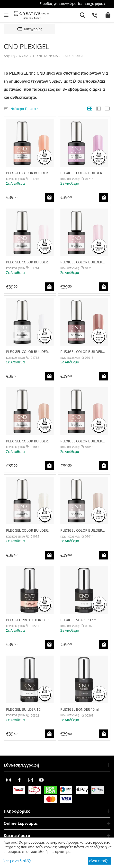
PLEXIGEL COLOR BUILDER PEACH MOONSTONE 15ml (27, 173)
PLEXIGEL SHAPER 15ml (79, 620)
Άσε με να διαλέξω (18, 861)
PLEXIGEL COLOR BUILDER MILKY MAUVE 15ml (81, 352)
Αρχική (9, 56)
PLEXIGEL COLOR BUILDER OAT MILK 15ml (81, 530)
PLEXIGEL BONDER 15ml (80, 709)
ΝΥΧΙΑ (24, 56)
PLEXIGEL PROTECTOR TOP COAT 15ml (27, 620)
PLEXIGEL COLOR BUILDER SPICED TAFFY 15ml (27, 441)
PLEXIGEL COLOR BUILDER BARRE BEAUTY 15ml (27, 262)
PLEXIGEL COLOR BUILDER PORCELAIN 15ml (27, 530)
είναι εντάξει (99, 861)
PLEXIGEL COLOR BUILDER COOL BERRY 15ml (81, 173)
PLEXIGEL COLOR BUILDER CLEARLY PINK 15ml (81, 262)
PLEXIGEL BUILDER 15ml (25, 709)
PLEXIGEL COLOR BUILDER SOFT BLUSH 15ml (81, 441)
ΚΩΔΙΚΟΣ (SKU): (16, 179)
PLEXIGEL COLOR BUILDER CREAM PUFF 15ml (27, 352)
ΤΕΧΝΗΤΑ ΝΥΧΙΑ (45, 56)
